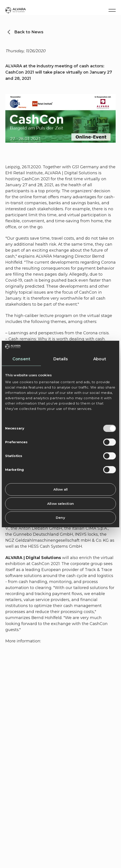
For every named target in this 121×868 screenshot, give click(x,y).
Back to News (29, 32)
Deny (60, 518)
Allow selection (60, 504)
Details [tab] (60, 359)
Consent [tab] (21, 359)
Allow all (61, 489)
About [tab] (100, 359)
